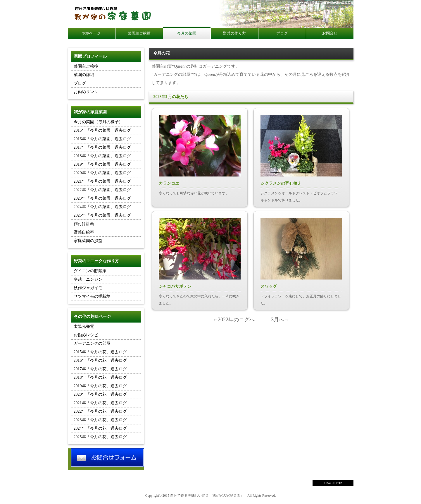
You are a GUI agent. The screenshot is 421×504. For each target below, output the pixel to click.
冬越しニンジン (88, 279)
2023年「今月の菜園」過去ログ (102, 198)
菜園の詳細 (84, 75)
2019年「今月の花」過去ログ (100, 386)
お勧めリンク (86, 92)
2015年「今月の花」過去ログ (100, 352)
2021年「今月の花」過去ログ (100, 403)
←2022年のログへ (234, 320)
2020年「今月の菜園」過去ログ (102, 173)
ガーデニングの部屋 (92, 343)
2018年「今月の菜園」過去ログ (102, 156)
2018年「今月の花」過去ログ (100, 377)
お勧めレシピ (86, 335)
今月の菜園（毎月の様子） (98, 122)
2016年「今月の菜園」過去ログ (102, 139)
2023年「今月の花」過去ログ (100, 420)
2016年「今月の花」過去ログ (100, 360)
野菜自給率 (84, 232)
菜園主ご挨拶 (86, 66)
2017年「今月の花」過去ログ (100, 369)
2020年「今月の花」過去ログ (100, 394)
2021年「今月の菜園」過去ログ (102, 181)
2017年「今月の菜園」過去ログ (102, 147)
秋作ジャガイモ (88, 288)
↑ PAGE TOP (333, 483)
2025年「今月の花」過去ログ (100, 437)
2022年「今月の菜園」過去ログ (102, 190)
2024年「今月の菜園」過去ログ (102, 207)
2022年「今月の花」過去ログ (100, 411)
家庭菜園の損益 (88, 241)
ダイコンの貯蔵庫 (90, 271)
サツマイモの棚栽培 (92, 296)
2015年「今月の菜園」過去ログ (102, 130)
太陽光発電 (84, 326)
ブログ (80, 83)
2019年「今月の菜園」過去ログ (102, 164)
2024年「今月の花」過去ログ (100, 428)
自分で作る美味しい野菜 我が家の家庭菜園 (325, 3)
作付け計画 (84, 224)
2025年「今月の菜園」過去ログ (102, 215)
